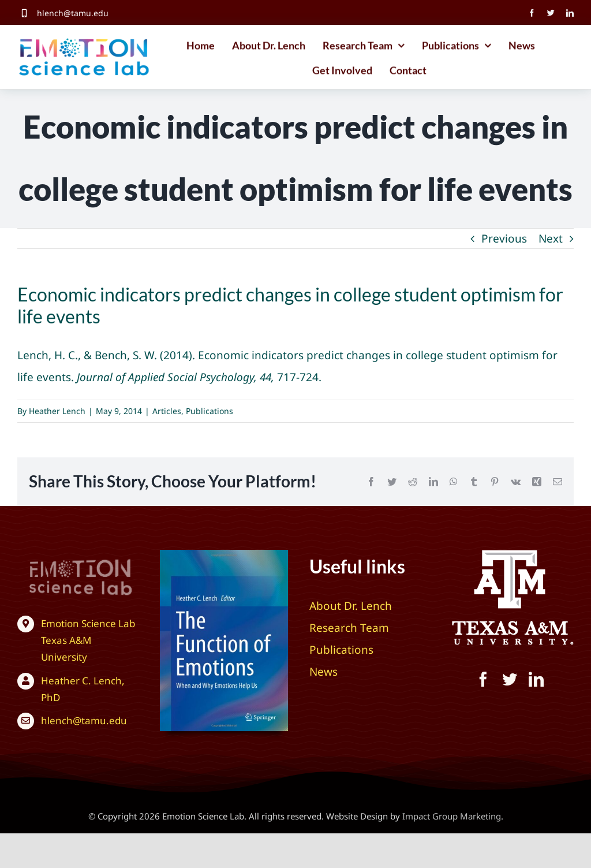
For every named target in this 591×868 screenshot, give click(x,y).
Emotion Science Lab (88, 623)
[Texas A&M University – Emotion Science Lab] (69, 559)
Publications (210, 411)
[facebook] (532, 13)
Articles (167, 411)
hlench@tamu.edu (73, 13)
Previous (504, 239)
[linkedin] (570, 13)
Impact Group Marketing (452, 816)
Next (551, 239)
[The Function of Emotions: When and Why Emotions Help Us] (224, 555)
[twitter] (551, 13)
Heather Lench (57, 411)
